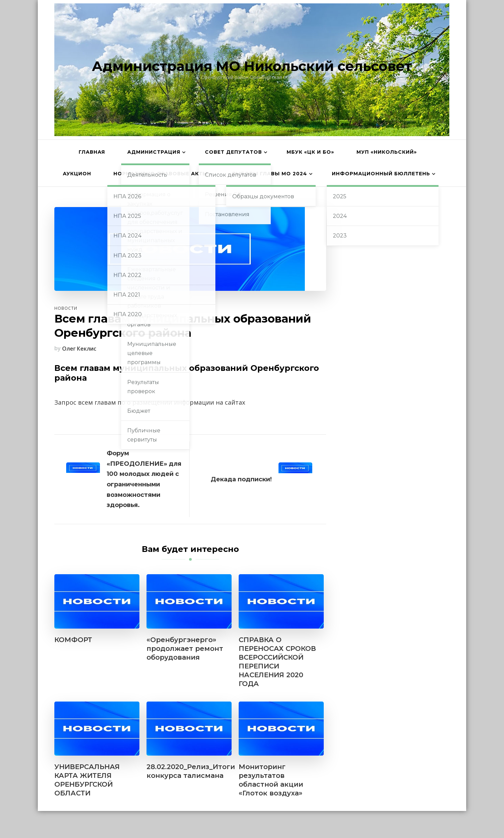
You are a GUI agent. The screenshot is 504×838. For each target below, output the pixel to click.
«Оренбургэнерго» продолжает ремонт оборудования (185, 649)
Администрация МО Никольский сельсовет (252, 66)
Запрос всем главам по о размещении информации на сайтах (150, 402)
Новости (66, 308)
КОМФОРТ (73, 640)
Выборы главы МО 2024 (270, 174)
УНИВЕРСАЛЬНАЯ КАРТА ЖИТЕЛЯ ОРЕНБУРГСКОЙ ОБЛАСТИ (87, 780)
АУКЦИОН (77, 174)
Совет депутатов (233, 152)
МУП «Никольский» (387, 152)
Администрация (154, 152)
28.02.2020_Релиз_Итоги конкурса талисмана (191, 771)
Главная (92, 152)
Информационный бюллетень (381, 174)
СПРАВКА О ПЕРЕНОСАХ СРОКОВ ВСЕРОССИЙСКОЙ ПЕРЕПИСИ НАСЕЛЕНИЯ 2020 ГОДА (277, 662)
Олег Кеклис (79, 349)
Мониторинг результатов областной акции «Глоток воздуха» (271, 780)
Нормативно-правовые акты (161, 174)
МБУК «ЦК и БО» (310, 152)
